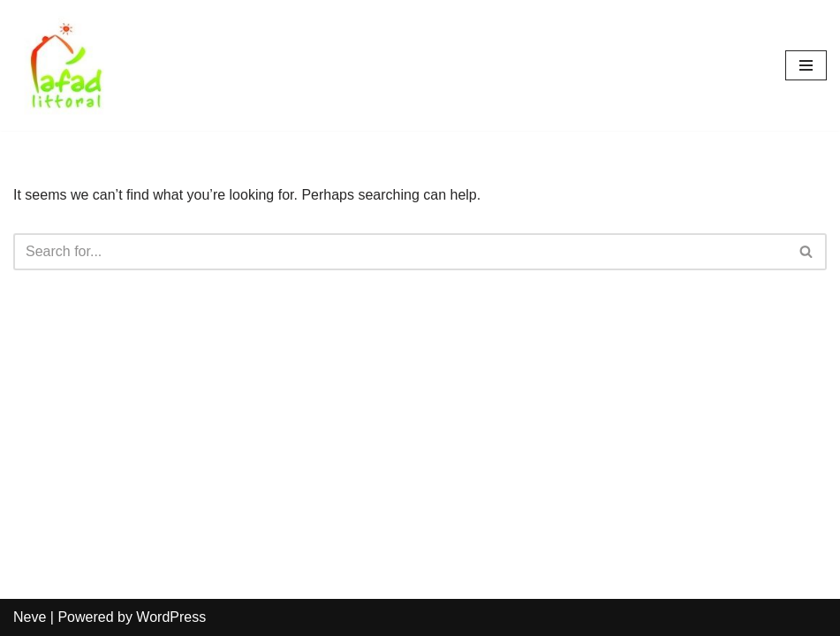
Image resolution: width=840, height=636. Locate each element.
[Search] (400, 252)
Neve (30, 617)
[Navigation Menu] (806, 65)
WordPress (171, 617)
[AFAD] (66, 65)
